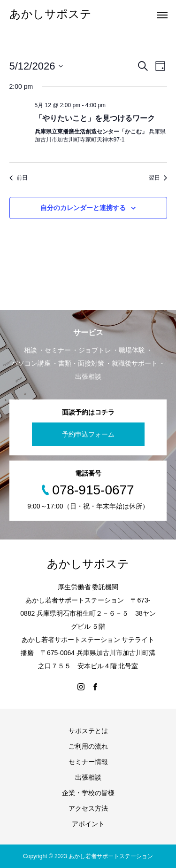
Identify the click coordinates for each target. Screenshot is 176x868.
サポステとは (88, 731)
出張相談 (88, 777)
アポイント (88, 824)
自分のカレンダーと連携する (83, 208)
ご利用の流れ (88, 746)
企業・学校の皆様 (88, 793)
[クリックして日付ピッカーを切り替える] (36, 66)
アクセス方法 (88, 808)
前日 (19, 178)
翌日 (158, 178)
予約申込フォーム (88, 434)
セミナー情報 (88, 762)
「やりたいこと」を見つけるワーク (95, 118)
